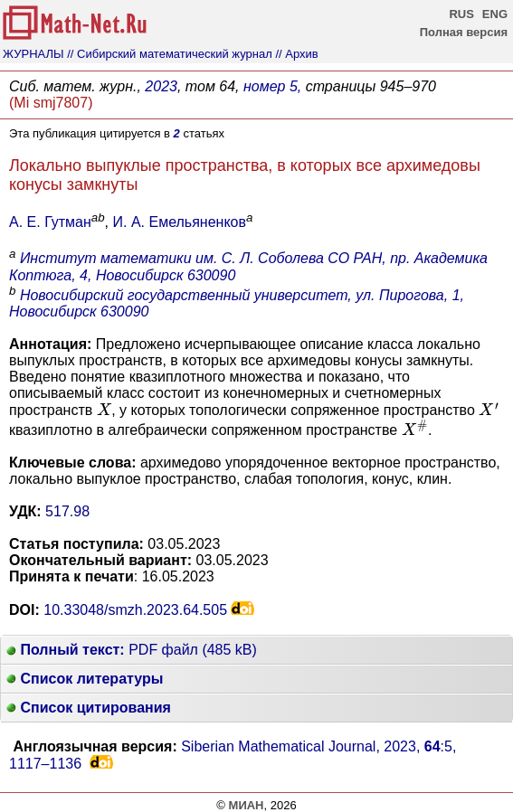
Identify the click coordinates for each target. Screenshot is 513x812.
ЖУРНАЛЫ (33, 54)
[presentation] (104, 409)
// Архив (296, 54)
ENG (495, 14)
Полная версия (464, 32)
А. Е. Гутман (50, 222)
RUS (461, 14)
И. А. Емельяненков (180, 222)
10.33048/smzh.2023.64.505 (135, 610)
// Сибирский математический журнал (170, 54)
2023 (161, 86)
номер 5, (272, 86)
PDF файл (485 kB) (132, 650)
